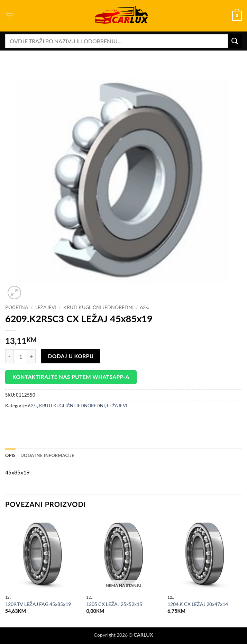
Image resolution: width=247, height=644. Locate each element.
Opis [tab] (10, 455)
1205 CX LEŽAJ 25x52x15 (114, 604)
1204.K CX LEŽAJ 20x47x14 (198, 604)
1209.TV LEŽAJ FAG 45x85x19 (38, 604)
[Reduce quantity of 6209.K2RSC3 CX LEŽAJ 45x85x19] (9, 356)
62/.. (145, 307)
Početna (17, 307)
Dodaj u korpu (71, 356)
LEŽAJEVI (46, 307)
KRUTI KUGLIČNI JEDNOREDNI (98, 307)
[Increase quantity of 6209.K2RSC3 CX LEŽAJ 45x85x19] (31, 356)
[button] (9, 16)
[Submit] (235, 41)
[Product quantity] (20, 356)
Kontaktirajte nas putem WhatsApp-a (71, 377)
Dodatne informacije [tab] (47, 455)
